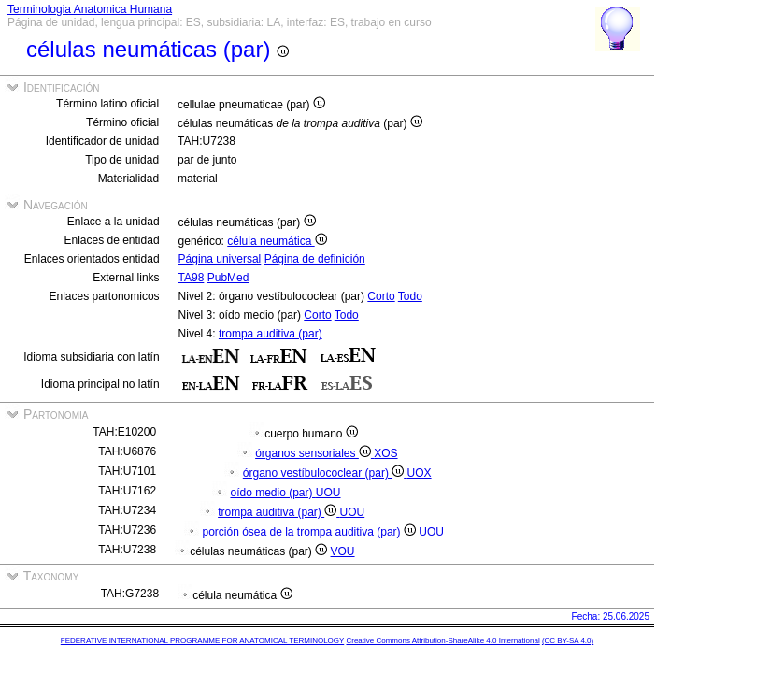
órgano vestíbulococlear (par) (325, 473)
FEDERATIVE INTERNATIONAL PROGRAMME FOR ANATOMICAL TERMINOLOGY (202, 641)
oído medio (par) (272, 493)
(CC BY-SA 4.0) (568, 641)
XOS (385, 453)
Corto (381, 296)
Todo (410, 296)
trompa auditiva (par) (271, 334)
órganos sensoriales (314, 453)
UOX (420, 473)
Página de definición (315, 259)
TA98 (192, 278)
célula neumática (277, 241)
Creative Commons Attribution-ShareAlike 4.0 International (442, 641)
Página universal (220, 259)
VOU (343, 551)
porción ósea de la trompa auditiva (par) (310, 532)
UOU (328, 493)
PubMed (228, 278)
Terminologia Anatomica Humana (90, 9)
